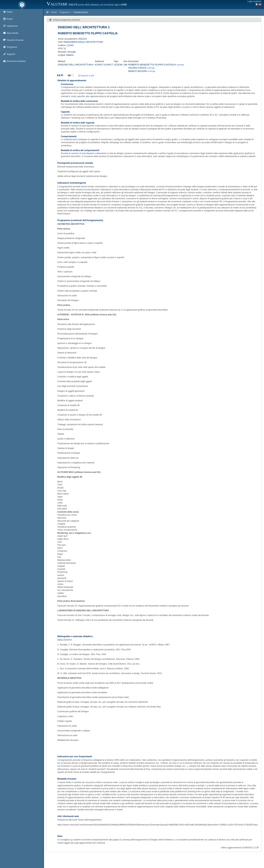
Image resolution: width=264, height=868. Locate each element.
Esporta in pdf (86, 76)
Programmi (65, 12)
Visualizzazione (81, 12)
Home (54, 12)
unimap (180, 65)
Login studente (254, 1)
